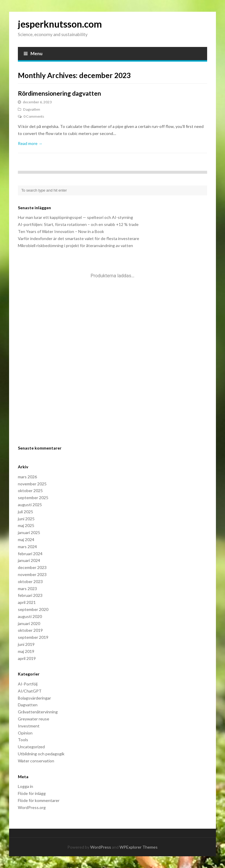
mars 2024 (27, 547)
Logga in (25, 786)
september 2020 (33, 609)
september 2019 (33, 637)
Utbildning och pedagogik (41, 754)
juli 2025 (25, 512)
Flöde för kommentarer (39, 800)
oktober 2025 (30, 490)
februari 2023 (30, 595)
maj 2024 (26, 539)
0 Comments (34, 116)
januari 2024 (29, 560)
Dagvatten (32, 109)
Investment (29, 726)
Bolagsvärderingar (34, 698)
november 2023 (32, 574)
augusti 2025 (30, 505)
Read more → (30, 143)
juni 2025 (26, 519)
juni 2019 (26, 644)
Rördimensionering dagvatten (59, 93)
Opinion (25, 733)
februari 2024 (30, 554)
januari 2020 (29, 623)
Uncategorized (31, 747)
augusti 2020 (30, 616)
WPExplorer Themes (139, 847)
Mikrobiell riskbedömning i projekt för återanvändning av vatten (75, 245)
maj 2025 (26, 525)
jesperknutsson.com (60, 24)
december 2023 (32, 567)
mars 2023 (27, 588)
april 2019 (27, 658)
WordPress (101, 847)
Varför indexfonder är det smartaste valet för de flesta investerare (79, 238)
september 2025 (33, 498)
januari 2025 (29, 532)
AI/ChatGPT (30, 691)
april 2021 (27, 602)
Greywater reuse (34, 719)
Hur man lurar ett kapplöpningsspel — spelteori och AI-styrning (75, 217)
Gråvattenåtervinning (38, 712)
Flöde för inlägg (32, 793)
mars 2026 (27, 477)
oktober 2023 (30, 581)
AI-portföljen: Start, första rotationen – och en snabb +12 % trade (78, 224)
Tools (23, 740)
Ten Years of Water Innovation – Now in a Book (61, 231)
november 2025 (32, 484)
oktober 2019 (30, 630)
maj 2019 (26, 651)
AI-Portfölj (28, 684)
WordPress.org (32, 807)
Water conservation (36, 761)
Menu (33, 53)
